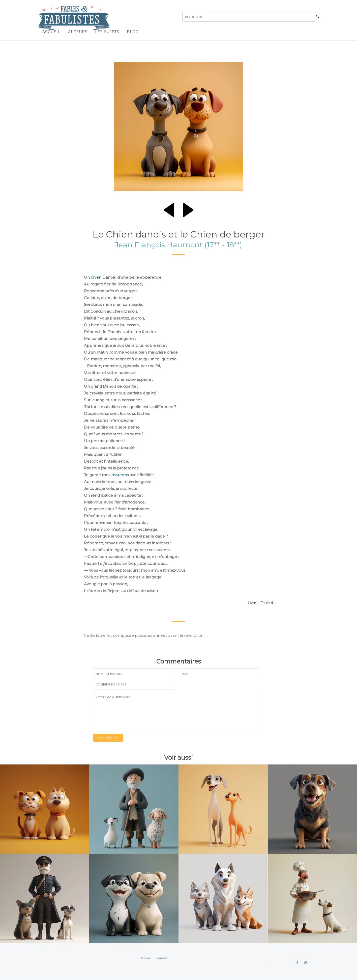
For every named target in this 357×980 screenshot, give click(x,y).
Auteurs (78, 32)
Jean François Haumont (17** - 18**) (178, 245)
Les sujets (107, 32)
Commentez (108, 738)
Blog (133, 32)
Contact (162, 958)
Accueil (51, 32)
